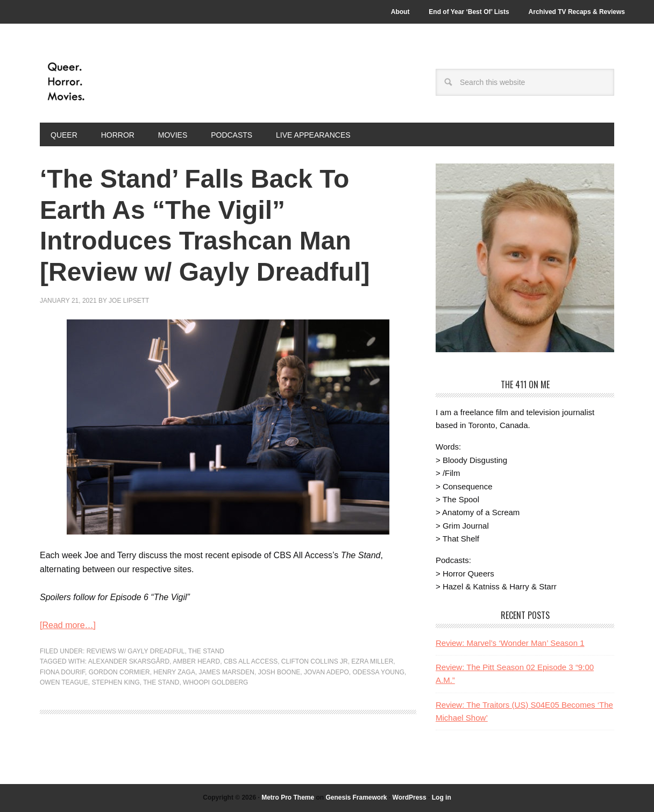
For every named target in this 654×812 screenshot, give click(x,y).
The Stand (206, 651)
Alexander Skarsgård (129, 661)
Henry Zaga (174, 672)
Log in (442, 797)
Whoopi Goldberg (215, 682)
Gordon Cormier (119, 672)
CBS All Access (251, 661)
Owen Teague (64, 682)
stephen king (115, 682)
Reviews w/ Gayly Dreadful (136, 651)
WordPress (410, 797)
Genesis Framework (356, 797)
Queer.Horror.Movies (112, 82)
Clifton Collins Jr (315, 661)
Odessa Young (378, 672)
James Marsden (227, 672)
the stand (161, 682)
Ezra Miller (372, 661)
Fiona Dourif (62, 672)
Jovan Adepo (326, 672)
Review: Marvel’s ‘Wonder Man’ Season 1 (510, 643)
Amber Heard (196, 661)
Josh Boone (279, 672)
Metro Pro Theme (288, 797)
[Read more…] (68, 625)
